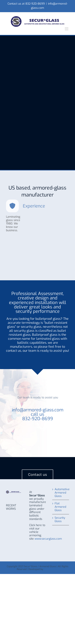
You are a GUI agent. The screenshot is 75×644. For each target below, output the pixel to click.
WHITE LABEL (51, 569)
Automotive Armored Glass (61, 493)
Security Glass (60, 520)
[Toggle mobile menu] (67, 29)
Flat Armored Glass (60, 507)
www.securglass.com (48, 539)
